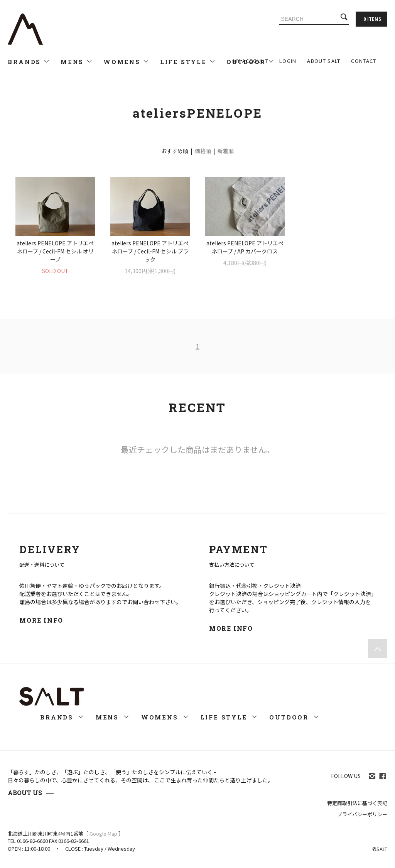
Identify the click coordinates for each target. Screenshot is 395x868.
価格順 (203, 151)
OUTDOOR (294, 717)
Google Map (103, 833)
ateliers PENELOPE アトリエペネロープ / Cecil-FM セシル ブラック (150, 251)
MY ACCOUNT (251, 61)
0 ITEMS (372, 19)
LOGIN (288, 61)
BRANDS (29, 62)
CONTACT (364, 61)
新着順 (226, 151)
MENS (77, 62)
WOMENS (126, 62)
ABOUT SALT (324, 61)
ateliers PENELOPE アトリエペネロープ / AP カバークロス (245, 247)
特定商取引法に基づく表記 (357, 803)
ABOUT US (25, 793)
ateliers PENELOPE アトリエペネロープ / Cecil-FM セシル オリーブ (55, 251)
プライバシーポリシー (362, 814)
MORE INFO (41, 620)
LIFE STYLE (188, 62)
